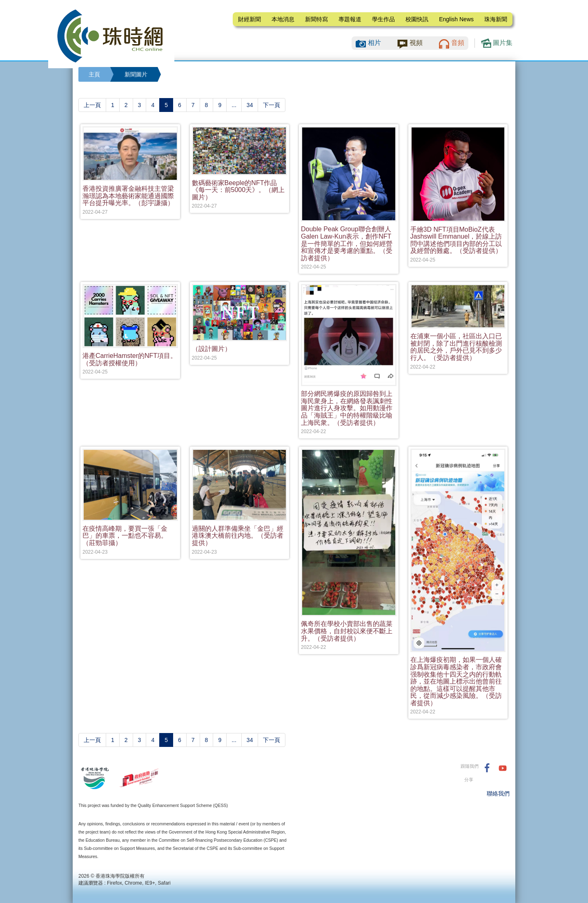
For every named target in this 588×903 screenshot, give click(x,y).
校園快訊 (417, 19)
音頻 (458, 43)
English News (456, 19)
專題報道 (350, 19)
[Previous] (92, 105)
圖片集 (497, 43)
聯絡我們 (498, 793)
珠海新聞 (496, 19)
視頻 (416, 43)
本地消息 (283, 19)
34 (250, 105)
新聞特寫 (316, 19)
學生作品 (383, 19)
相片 (374, 43)
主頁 (94, 74)
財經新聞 (249, 19)
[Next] (272, 105)
